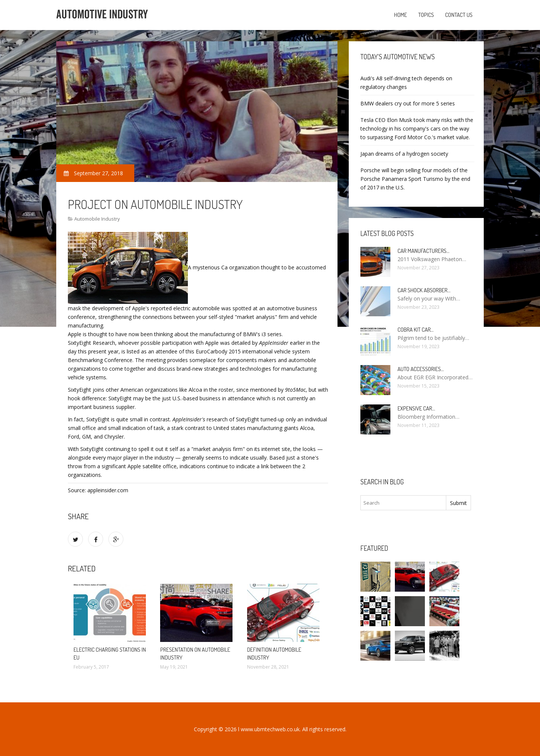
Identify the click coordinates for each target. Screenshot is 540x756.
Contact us (459, 15)
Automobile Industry (97, 219)
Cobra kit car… (415, 330)
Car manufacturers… (424, 251)
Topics (426, 15)
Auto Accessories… (421, 369)
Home (401, 15)
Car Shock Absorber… (424, 290)
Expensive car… (416, 408)
